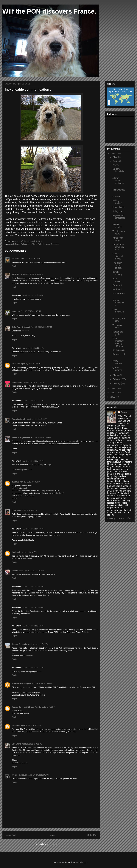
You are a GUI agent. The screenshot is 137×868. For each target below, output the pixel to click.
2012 (113, 153)
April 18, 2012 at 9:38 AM (33, 295)
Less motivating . (118, 312)
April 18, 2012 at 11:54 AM (34, 348)
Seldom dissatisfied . (119, 171)
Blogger (85, 862)
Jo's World (17, 744)
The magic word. (117, 326)
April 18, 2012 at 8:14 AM (30, 259)
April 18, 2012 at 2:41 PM (33, 401)
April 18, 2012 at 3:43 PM (30, 482)
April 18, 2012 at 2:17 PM (34, 382)
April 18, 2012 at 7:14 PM (33, 668)
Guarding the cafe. (119, 320)
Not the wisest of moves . (118, 256)
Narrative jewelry (19, 419)
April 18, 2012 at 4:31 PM (26, 552)
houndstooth (18, 382)
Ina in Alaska (18, 571)
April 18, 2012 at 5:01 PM (33, 587)
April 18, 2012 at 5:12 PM (33, 626)
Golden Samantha (20, 644)
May (115, 157)
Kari (14, 552)
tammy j (15, 482)
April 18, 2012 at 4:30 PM (33, 529)
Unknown (16, 364)
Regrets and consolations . (119, 218)
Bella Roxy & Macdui (21, 327)
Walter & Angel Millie (21, 437)
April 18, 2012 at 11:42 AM (41, 327)
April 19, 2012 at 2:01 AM (38, 775)
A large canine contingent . (118, 182)
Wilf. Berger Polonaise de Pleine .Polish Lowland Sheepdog (35, 244)
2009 (113, 397)
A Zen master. (117, 280)
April (115, 161)
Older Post (92, 835)
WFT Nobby (17, 274)
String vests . (119, 211)
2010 (113, 393)
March (116, 375)
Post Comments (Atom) (57, 844)
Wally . (116, 165)
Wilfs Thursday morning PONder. (118, 342)
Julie (14, 510)
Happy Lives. (119, 207)
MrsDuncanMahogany (21, 684)
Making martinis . (118, 202)
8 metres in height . (118, 239)
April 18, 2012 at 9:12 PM (32, 744)
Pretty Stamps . (118, 362)
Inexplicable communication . (118, 247)
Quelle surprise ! (118, 369)
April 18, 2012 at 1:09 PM (31, 364)
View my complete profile (119, 518)
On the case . (119, 350)
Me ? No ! (117, 289)
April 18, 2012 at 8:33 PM (31, 725)
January (117, 383)
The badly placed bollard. (117, 265)
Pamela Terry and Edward (23, 707)
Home (52, 835)
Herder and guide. (118, 333)
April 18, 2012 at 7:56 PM (45, 707)
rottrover (16, 259)
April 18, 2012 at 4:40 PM (34, 571)
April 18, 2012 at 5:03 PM (33, 607)
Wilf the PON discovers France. (49, 11)
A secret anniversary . (118, 303)
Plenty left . (118, 285)
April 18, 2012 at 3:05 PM (37, 419)
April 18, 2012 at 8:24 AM (33, 274)
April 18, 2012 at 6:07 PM (38, 644)
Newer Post (10, 835)
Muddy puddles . (118, 226)
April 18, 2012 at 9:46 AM (31, 311)
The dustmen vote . (119, 232)
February (117, 379)
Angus (124, 412)
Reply (14, 266)
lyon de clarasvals (20, 775)
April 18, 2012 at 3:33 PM (33, 461)
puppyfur (16, 311)
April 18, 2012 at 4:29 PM (27, 510)
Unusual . (117, 196)
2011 (113, 389)
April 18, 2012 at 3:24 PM (41, 437)
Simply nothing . (118, 273)
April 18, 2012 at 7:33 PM (42, 684)
